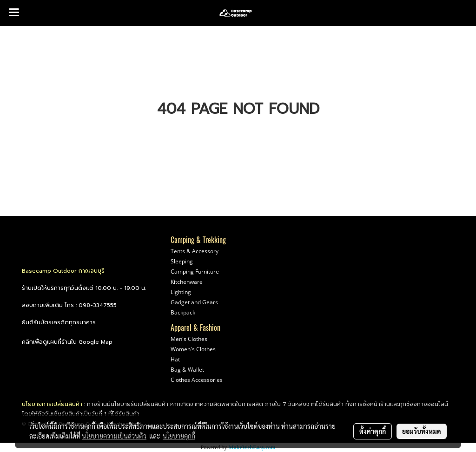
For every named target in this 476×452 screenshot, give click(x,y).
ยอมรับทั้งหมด (422, 431)
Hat (175, 359)
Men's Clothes (189, 339)
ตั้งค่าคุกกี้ (373, 431)
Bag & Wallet (187, 370)
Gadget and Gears (194, 302)
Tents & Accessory (195, 251)
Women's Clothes (193, 349)
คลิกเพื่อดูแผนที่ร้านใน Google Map (67, 342)
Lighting (181, 292)
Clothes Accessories (197, 380)
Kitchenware (187, 282)
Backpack (183, 312)
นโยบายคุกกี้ (179, 436)
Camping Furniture (195, 272)
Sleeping (182, 261)
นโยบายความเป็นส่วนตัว (114, 436)
